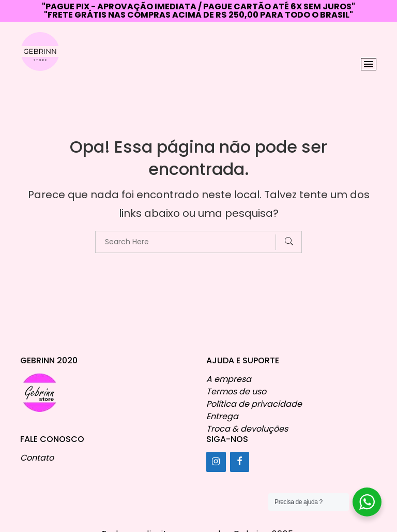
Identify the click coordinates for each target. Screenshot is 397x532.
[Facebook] (240, 462)
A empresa (229, 379)
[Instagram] (216, 462)
